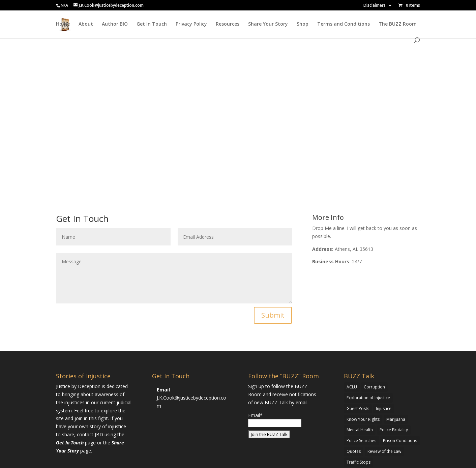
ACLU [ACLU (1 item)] (352, 387)
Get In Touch (152, 24)
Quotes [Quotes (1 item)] (354, 451)
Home (63, 24)
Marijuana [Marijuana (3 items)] (396, 419)
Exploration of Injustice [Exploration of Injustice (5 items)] (368, 398)
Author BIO (115, 24)
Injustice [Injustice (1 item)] (384, 408)
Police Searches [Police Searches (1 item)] (361, 441)
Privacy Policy (191, 24)
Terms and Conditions (344, 24)
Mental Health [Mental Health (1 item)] (360, 430)
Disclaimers (375, 6)
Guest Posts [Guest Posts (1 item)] (358, 408)
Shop (303, 24)
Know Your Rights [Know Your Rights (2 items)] (363, 419)
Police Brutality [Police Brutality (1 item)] (394, 430)
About (86, 24)
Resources (228, 24)
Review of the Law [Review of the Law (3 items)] (384, 451)
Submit (273, 315)
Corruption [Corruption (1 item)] (374, 387)
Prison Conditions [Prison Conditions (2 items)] (400, 441)
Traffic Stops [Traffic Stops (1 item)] (359, 462)
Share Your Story (268, 24)
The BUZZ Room (398, 24)
